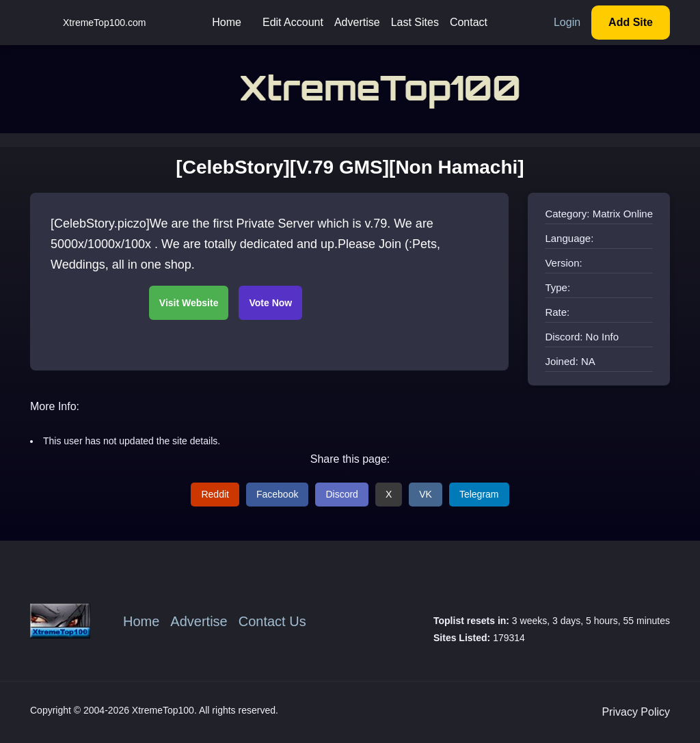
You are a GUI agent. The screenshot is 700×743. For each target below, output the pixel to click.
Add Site (631, 22)
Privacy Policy (636, 712)
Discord (341, 494)
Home (227, 22)
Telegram (479, 494)
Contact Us (272, 621)
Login (567, 22)
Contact (469, 22)
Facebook (277, 494)
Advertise (357, 22)
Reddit (215, 494)
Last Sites (415, 22)
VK (426, 494)
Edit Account (293, 22)
